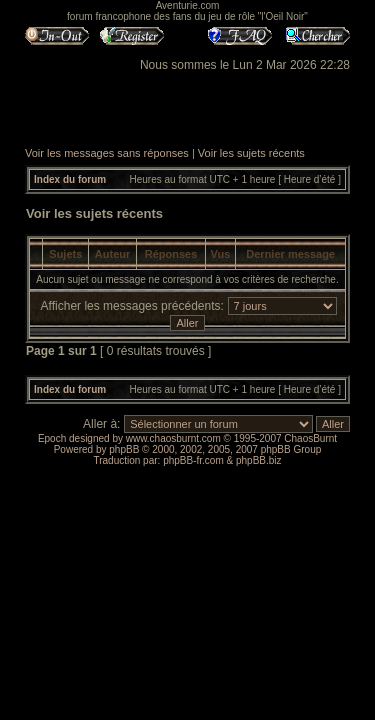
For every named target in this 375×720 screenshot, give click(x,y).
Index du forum (70, 179)
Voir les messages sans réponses (107, 153)
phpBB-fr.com (193, 460)
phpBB (124, 449)
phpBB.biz (259, 460)
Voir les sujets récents (251, 153)
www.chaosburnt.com (173, 438)
